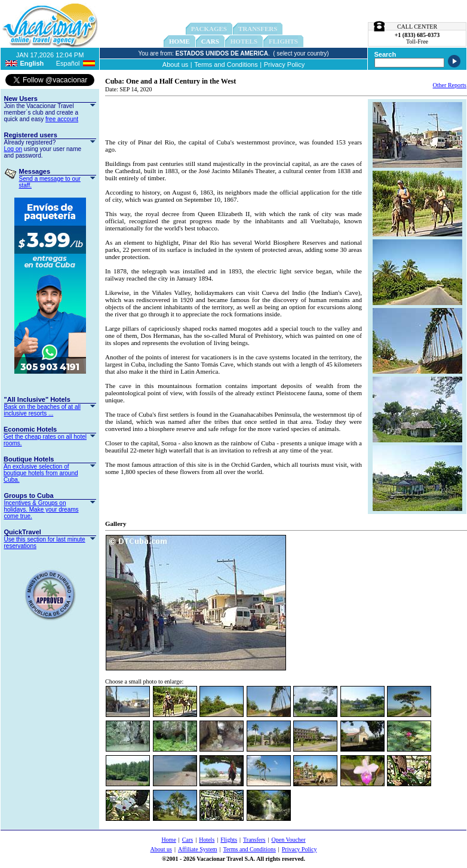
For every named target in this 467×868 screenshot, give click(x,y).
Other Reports (450, 85)
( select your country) (301, 53)
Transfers (254, 840)
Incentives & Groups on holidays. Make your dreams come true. (42, 510)
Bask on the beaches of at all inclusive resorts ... (42, 410)
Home (179, 41)
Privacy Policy (284, 64)
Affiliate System (198, 849)
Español (68, 63)
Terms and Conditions (226, 64)
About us (175, 64)
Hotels (207, 840)
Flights (229, 840)
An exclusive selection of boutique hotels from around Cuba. (41, 473)
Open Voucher (289, 840)
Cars (210, 41)
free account (62, 119)
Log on (13, 149)
